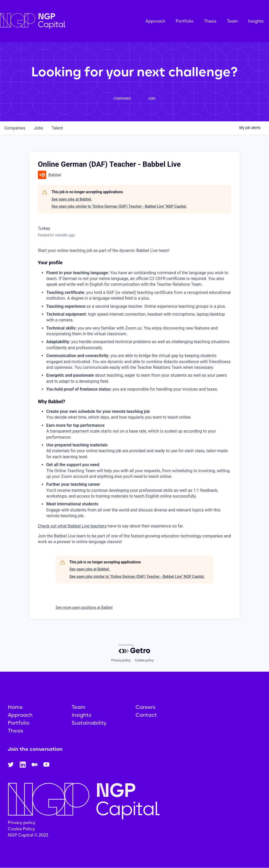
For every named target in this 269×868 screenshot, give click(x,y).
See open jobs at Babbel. (72, 199)
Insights (256, 21)
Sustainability (89, 723)
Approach (155, 21)
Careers (145, 707)
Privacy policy (121, 660)
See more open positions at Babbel (84, 607)
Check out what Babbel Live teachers (72, 526)
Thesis (210, 21)
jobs (38, 128)
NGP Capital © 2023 (28, 835)
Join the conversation (35, 749)
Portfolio (185, 21)
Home (15, 707)
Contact (146, 715)
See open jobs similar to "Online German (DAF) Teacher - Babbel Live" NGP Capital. (119, 206)
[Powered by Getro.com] (134, 649)
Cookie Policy (21, 829)
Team (232, 21)
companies (15, 128)
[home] (59, 21)
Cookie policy (144, 660)
